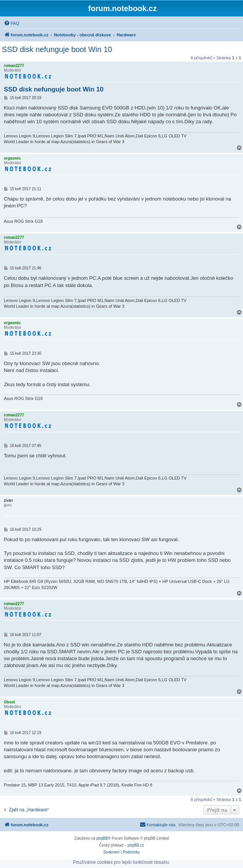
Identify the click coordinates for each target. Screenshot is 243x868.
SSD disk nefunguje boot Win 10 (57, 49)
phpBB (102, 838)
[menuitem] (11, 23)
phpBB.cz (136, 845)
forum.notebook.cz (123, 8)
